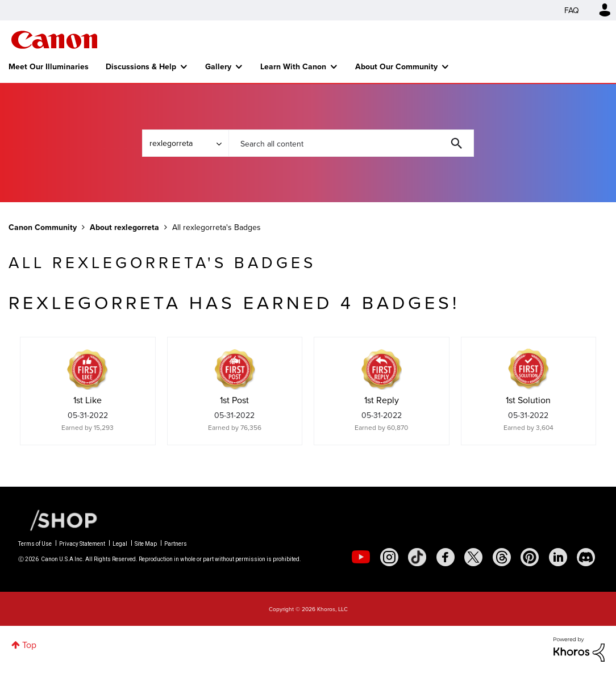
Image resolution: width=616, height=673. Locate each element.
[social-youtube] (361, 557)
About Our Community (396, 66)
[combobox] (351, 143)
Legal (120, 544)
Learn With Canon (293, 66)
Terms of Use (35, 544)
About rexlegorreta (124, 227)
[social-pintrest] (530, 557)
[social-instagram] (389, 557)
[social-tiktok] (417, 557)
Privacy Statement (82, 544)
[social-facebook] (446, 557)
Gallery (218, 66)
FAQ (572, 10)
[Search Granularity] (185, 143)
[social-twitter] (473, 557)
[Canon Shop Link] (58, 519)
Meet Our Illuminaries (49, 66)
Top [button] (29, 645)
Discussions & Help (141, 66)
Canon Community (54, 40)
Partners (176, 544)
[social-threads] (502, 557)
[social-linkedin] (558, 557)
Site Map (146, 544)
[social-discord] (586, 557)
